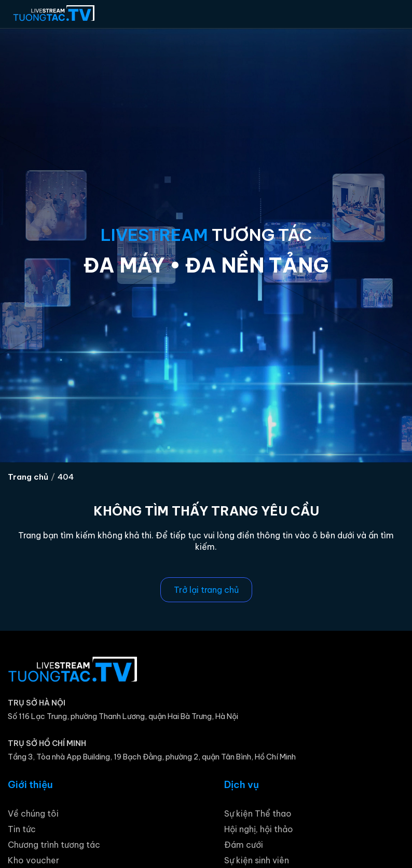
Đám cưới (244, 845)
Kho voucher (33, 860)
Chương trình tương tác (54, 845)
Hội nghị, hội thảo (259, 829)
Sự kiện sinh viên (257, 860)
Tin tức (22, 829)
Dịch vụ (242, 785)
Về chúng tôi (33, 813)
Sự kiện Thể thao (258, 813)
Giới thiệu (30, 785)
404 (66, 477)
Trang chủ (28, 477)
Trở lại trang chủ (206, 590)
